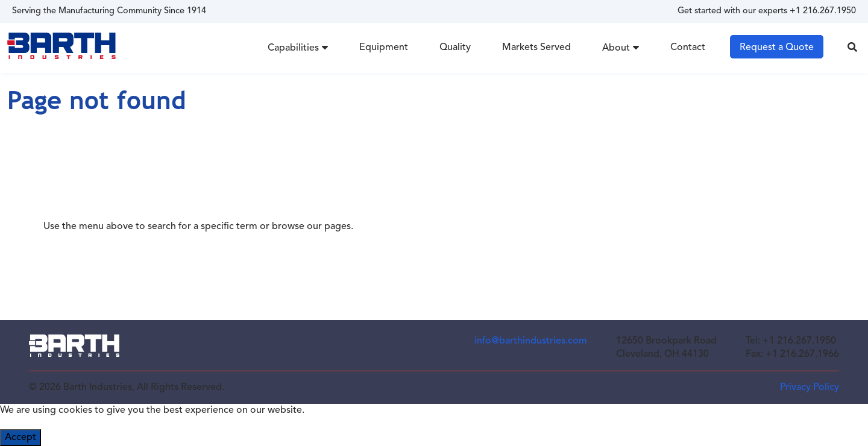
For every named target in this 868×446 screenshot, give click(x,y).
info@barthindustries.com (531, 341)
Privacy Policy (810, 388)
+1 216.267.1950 (823, 11)
